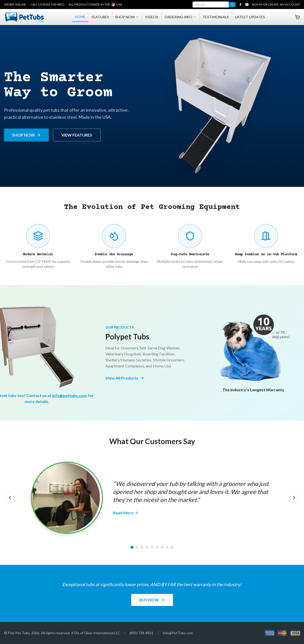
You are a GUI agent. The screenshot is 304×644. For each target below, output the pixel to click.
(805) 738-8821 (141, 633)
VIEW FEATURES (77, 135)
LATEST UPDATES (250, 17)
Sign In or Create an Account (276, 4)
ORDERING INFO (180, 17)
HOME (80, 17)
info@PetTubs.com (178, 633)
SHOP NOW (127, 17)
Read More (126, 513)
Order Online (15, 4)
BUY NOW (152, 600)
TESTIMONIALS (216, 17)
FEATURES (100, 17)
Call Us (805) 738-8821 (48, 4)
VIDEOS (152, 17)
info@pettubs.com (69, 395)
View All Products (125, 378)
